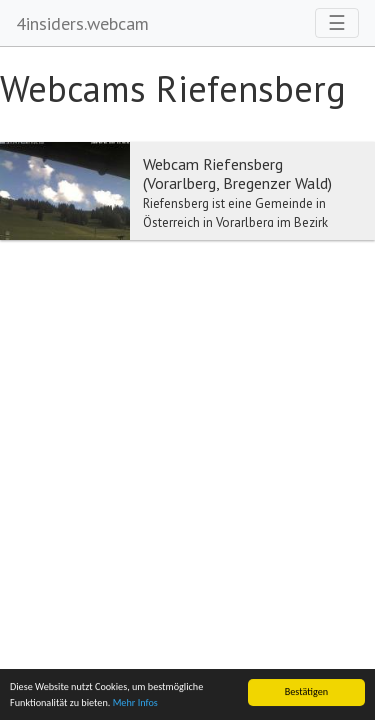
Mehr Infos (135, 703)
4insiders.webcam (82, 23)
